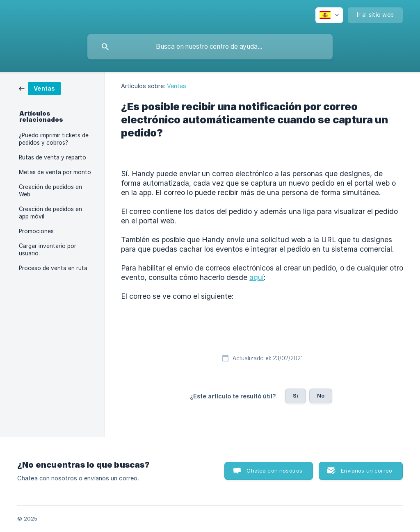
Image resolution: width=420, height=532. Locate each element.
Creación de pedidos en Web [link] (50, 191)
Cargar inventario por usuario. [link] (48, 250)
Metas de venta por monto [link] (55, 172)
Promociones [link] (36, 231)
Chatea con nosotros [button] (274, 471)
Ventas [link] (177, 86)
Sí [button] (296, 396)
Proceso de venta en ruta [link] (53, 268)
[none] (329, 15)
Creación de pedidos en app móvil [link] (50, 213)
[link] (40, 88)
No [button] (321, 396)
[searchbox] (210, 47)
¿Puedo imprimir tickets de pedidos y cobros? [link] (54, 139)
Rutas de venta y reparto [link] (52, 157)
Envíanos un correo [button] (366, 471)
